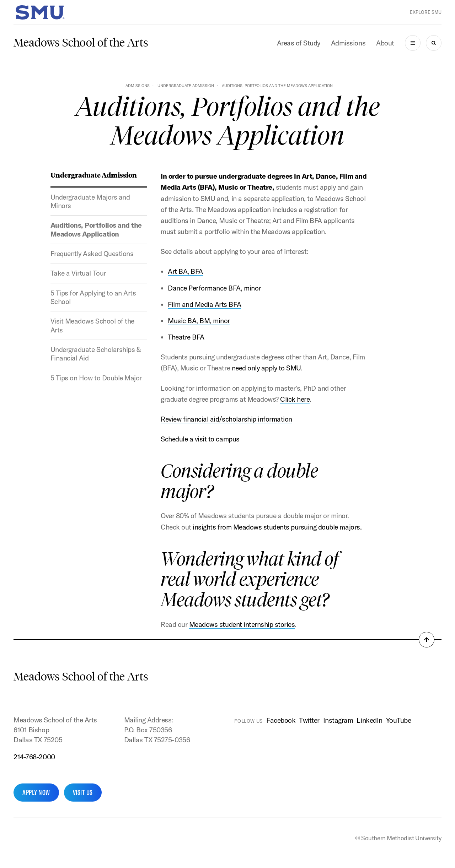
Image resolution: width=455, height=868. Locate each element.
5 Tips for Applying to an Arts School (93, 297)
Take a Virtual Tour (78, 273)
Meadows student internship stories (242, 624)
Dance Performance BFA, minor (214, 288)
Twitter (309, 720)
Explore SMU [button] (426, 12)
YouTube (399, 720)
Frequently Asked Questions (92, 254)
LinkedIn (369, 720)
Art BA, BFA (185, 271)
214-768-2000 (34, 757)
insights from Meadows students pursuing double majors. (277, 527)
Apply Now (36, 792)
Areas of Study (299, 43)
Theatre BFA (186, 337)
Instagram (338, 720)
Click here (295, 399)
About (385, 43)
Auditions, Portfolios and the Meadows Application (96, 229)
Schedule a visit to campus (200, 439)
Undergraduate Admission (186, 86)
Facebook (281, 720)
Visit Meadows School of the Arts (92, 325)
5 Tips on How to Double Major (96, 378)
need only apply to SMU (266, 368)
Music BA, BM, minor (199, 321)
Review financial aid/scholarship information (226, 419)
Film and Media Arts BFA (204, 304)
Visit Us (83, 792)
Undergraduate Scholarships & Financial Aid (96, 354)
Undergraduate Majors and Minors (90, 201)
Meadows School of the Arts (81, 43)
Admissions (348, 43)
